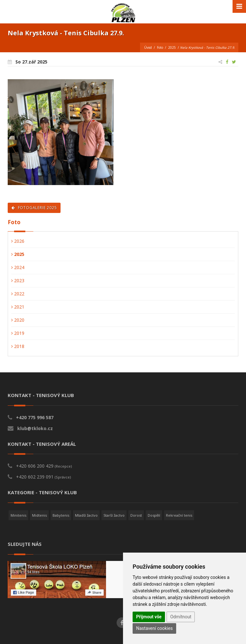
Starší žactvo (114, 515)
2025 (172, 47)
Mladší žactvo (86, 515)
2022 (18, 294)
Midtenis (39, 515)
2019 (18, 333)
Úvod (148, 47)
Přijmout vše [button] (149, 617)
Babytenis (61, 515)
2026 (18, 241)
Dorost (136, 515)
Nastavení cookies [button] (154, 628)
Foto (160, 47)
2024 (18, 267)
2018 (18, 346)
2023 (18, 280)
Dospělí (154, 515)
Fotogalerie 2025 (34, 208)
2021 (18, 307)
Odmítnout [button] (181, 617)
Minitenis (18, 515)
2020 (18, 320)
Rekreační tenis (179, 515)
